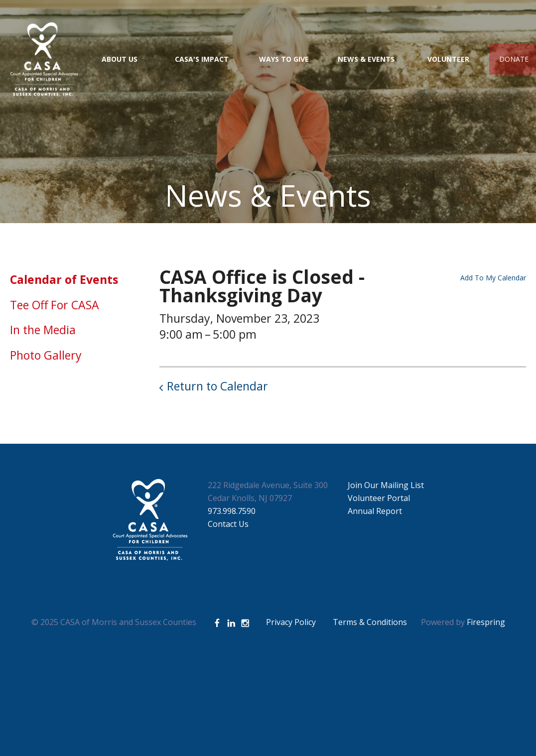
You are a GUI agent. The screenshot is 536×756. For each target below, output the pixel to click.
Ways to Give (284, 59)
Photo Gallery (46, 355)
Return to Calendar (217, 386)
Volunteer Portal (379, 498)
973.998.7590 (232, 511)
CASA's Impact (202, 59)
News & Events (366, 59)
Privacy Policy (291, 622)
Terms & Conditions (370, 622)
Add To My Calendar (493, 278)
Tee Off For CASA (55, 305)
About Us (120, 59)
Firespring (486, 622)
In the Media (43, 330)
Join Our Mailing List (386, 485)
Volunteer (448, 59)
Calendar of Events (64, 279)
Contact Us (228, 524)
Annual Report (375, 511)
